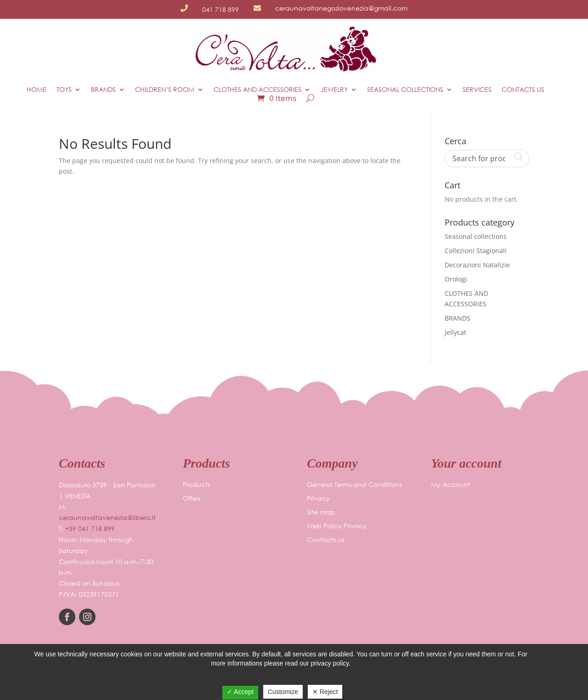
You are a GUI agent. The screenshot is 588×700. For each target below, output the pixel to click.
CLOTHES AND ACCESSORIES (257, 90)
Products (196, 485)
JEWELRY (334, 90)
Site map (321, 513)
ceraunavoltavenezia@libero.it (107, 517)
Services (477, 90)
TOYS (64, 90)
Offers (192, 499)
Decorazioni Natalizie (477, 265)
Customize (283, 692)
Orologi (456, 279)
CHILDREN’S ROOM (165, 90)
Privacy (318, 499)
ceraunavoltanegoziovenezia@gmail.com (341, 8)
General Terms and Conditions (354, 485)
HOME (37, 90)
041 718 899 (220, 9)
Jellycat (455, 332)
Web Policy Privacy (337, 526)
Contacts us (523, 90)
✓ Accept (240, 692)
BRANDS (103, 90)
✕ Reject (325, 692)
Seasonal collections (405, 90)
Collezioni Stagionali (476, 251)
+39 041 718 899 (90, 528)
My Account (450, 485)
